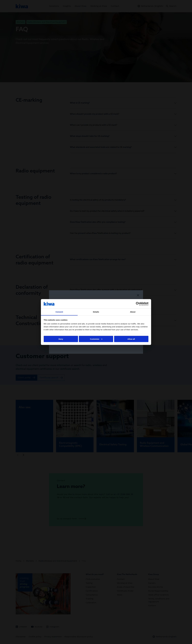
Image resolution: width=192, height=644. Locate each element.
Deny (61, 339)
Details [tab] (96, 312)
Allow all (131, 339)
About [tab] (133, 312)
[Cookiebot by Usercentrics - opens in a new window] (138, 304)
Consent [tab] (59, 312)
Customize (96, 339)
